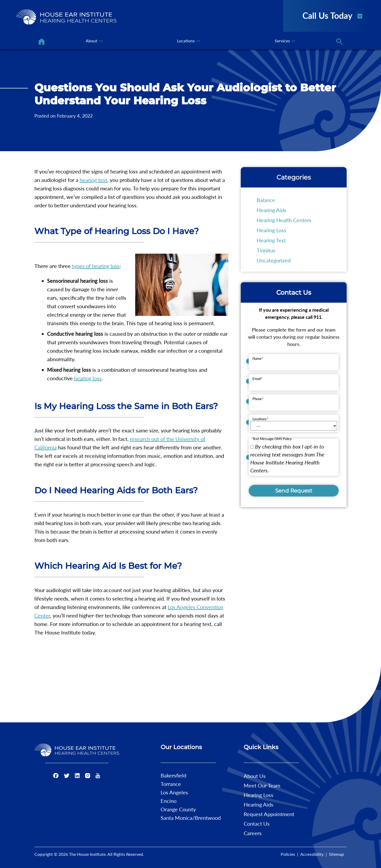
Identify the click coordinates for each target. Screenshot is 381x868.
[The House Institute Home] (66, 17)
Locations (260, 419)
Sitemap (336, 854)
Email (257, 379)
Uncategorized (274, 260)
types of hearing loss (96, 266)
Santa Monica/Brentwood (191, 818)
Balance (266, 200)
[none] (94, 42)
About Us (255, 776)
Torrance (171, 784)
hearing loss (88, 378)
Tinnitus (266, 250)
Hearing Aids (271, 210)
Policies (288, 854)
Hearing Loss (271, 230)
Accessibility (312, 854)
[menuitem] (42, 42)
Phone (258, 399)
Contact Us (257, 824)
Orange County (178, 809)
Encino (169, 801)
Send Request (294, 491)
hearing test (93, 180)
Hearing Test (271, 240)
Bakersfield (173, 775)
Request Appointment (269, 814)
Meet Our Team (262, 785)
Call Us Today (333, 15)
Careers (253, 833)
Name (258, 358)
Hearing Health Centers (284, 220)
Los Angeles (174, 792)
